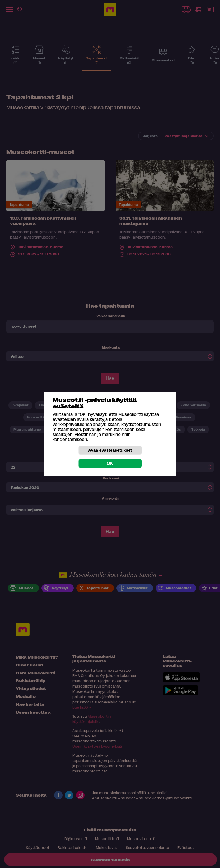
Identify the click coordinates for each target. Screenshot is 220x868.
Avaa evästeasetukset (110, 450)
